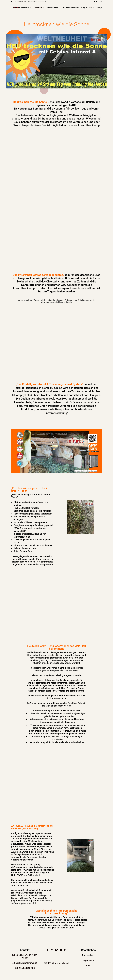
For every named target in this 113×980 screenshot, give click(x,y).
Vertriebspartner (71, 8)
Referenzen (53, 8)
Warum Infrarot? (21, 8)
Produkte (38, 8)
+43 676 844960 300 (25, 968)
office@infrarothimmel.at (25, 963)
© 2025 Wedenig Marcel (56, 963)
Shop (99, 8)
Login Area (86, 8)
